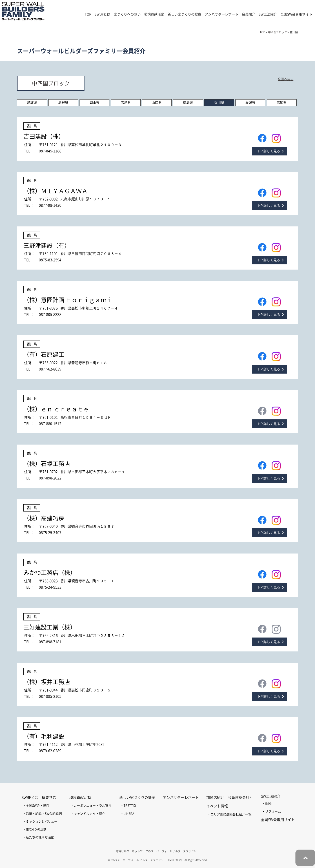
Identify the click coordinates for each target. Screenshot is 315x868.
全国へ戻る (286, 79)
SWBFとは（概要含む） (41, 797)
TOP (88, 14)
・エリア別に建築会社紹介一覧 (229, 814)
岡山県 (94, 103)
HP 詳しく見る (269, 151)
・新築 (267, 803)
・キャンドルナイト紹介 (88, 814)
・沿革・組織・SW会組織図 (42, 814)
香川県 (219, 103)
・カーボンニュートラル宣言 (91, 806)
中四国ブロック (51, 83)
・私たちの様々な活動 (38, 837)
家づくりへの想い (127, 14)
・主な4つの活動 (35, 829)
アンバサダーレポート (222, 14)
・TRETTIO (128, 806)
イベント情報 (217, 806)
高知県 (282, 103)
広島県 (126, 103)
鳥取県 (32, 103)
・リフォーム (271, 811)
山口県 (157, 103)
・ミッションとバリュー (40, 821)
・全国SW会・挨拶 (36, 806)
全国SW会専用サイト (296, 14)
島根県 (63, 103)
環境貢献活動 (80, 797)
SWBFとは (102, 14)
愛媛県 (250, 103)
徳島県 (188, 103)
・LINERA (127, 814)
